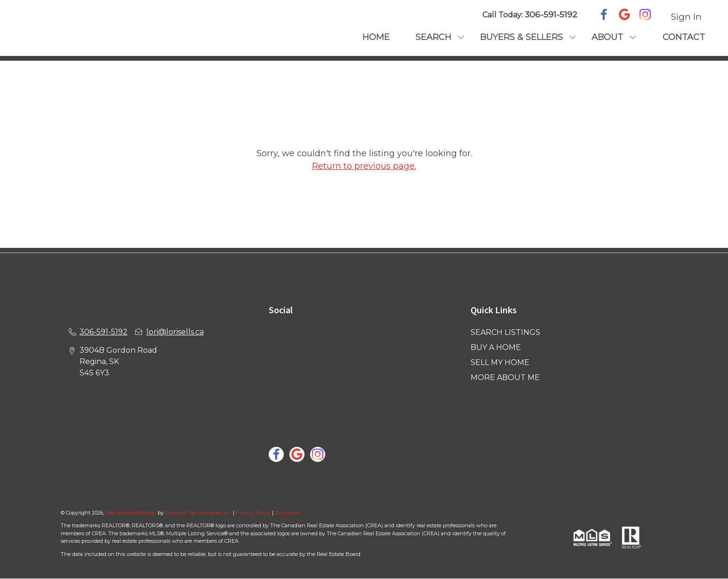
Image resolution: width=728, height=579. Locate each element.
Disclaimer (288, 513)
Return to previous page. (364, 166)
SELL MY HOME (500, 362)
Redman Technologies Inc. (199, 513)
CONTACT (684, 37)
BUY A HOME (496, 347)
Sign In (686, 17)
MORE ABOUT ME (505, 377)
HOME (376, 37)
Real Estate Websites (132, 513)
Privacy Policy (253, 513)
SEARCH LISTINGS (505, 332)
